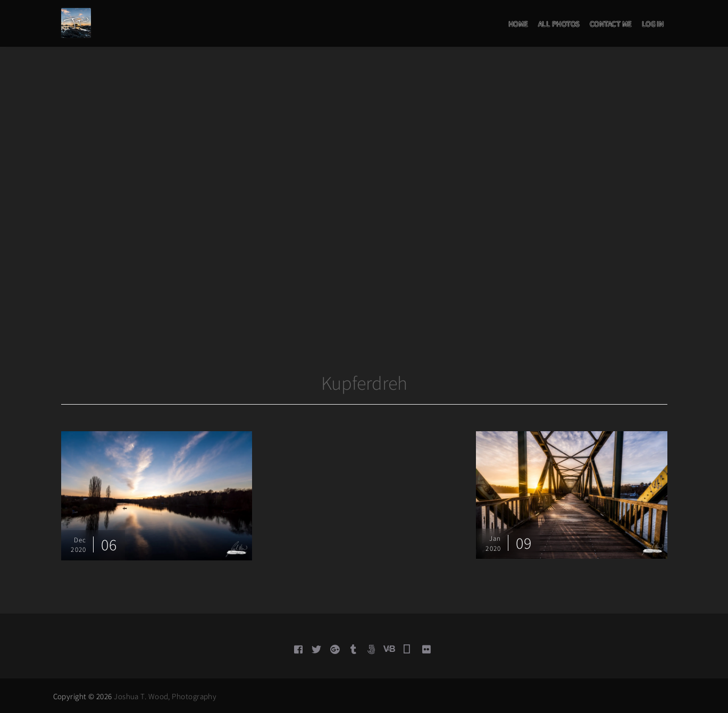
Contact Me (611, 24)
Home (518, 24)
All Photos (559, 24)
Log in (653, 24)
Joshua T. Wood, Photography (165, 696)
